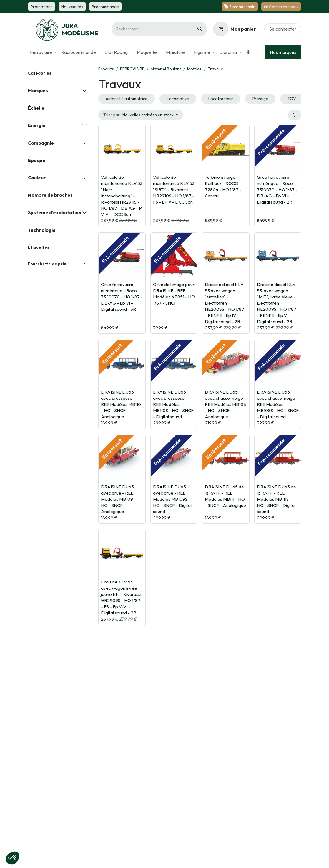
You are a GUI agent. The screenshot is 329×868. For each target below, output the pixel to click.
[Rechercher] (200, 29)
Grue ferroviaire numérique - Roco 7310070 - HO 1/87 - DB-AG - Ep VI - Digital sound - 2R (277, 189)
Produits (106, 69)
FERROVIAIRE (132, 69)
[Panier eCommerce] (235, 29)
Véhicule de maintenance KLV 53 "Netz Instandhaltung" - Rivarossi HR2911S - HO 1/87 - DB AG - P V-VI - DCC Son (122, 195)
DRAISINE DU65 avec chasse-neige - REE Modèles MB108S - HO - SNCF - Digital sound (278, 404)
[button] (141, 115)
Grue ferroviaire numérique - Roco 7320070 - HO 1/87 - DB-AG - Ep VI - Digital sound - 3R (122, 297)
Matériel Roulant (166, 69)
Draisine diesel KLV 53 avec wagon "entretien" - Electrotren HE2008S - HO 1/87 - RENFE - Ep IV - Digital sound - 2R (225, 303)
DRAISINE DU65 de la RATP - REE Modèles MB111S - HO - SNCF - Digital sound (276, 499)
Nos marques (283, 52)
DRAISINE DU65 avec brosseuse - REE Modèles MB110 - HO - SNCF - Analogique (121, 404)
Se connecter (283, 29)
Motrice (194, 69)
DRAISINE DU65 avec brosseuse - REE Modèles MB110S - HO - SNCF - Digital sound (173, 404)
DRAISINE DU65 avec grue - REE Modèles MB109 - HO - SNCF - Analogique (118, 499)
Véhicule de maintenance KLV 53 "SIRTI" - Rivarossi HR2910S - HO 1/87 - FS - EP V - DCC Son (174, 189)
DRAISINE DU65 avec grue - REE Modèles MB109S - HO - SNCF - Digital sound (172, 499)
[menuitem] (43, 52)
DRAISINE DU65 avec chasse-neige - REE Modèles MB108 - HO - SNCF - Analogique (225, 404)
